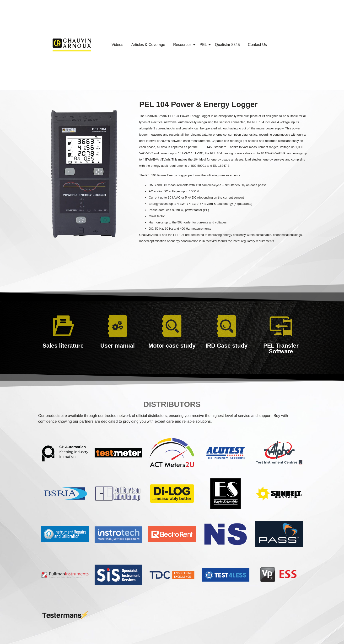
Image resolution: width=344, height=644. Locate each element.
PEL (204, 45)
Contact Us (257, 45)
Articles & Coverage (148, 45)
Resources (183, 45)
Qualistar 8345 (227, 45)
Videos (117, 45)
